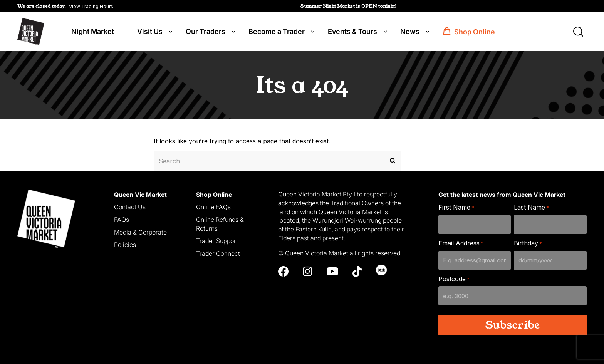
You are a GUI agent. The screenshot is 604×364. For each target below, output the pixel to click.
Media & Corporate (140, 232)
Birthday (528, 243)
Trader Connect (218, 253)
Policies (125, 245)
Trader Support (217, 241)
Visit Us (150, 32)
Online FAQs (213, 207)
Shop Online (475, 32)
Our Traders (206, 32)
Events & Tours (352, 32)
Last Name (531, 207)
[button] (65, 6)
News (410, 32)
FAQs (122, 220)
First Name (456, 207)
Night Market (93, 32)
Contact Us (130, 207)
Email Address (461, 243)
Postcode (454, 279)
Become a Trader (277, 32)
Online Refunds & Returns (220, 224)
